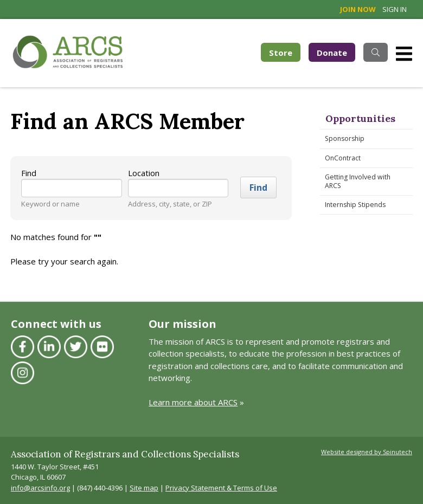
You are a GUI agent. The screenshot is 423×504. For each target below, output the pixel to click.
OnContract (343, 158)
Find (29, 173)
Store (285, 52)
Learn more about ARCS (193, 402)
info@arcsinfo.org (40, 488)
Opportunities (360, 118)
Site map (144, 488)
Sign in (395, 9)
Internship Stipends (355, 205)
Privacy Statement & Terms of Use (221, 488)
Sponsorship (345, 138)
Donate (332, 53)
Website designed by (367, 452)
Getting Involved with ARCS (358, 181)
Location (144, 173)
